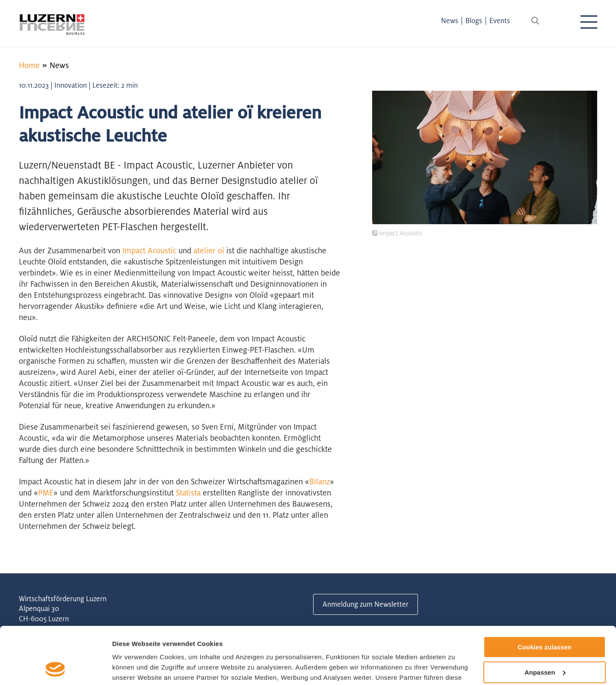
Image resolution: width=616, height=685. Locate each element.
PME (46, 492)
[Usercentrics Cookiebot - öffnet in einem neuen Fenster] (55, 668)
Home (29, 65)
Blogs (474, 21)
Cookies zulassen (545, 594)
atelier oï (209, 250)
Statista (188, 492)
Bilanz (320, 481)
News (450, 21)
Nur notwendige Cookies (545, 644)
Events (500, 21)
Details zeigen (134, 668)
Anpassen (545, 619)
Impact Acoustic (149, 250)
